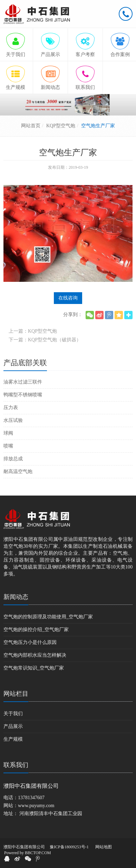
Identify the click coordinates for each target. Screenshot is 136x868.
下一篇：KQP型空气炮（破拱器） (45, 340)
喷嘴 (8, 446)
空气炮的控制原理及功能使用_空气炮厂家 (48, 617)
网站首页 (31, 126)
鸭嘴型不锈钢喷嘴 (23, 395)
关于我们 (13, 714)
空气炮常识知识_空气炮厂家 (34, 668)
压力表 (11, 408)
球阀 (8, 433)
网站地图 (104, 847)
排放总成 (13, 459)
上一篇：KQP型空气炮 (33, 331)
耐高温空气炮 (18, 472)
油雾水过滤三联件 (23, 382)
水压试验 (13, 420)
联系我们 (16, 765)
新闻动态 (16, 597)
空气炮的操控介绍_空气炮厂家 (36, 630)
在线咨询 (68, 298)
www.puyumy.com (36, 806)
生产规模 (13, 739)
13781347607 (31, 798)
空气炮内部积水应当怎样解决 (35, 655)
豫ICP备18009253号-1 (69, 847)
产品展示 (13, 726)
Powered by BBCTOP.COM (27, 853)
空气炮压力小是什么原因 (30, 642)
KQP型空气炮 (61, 126)
